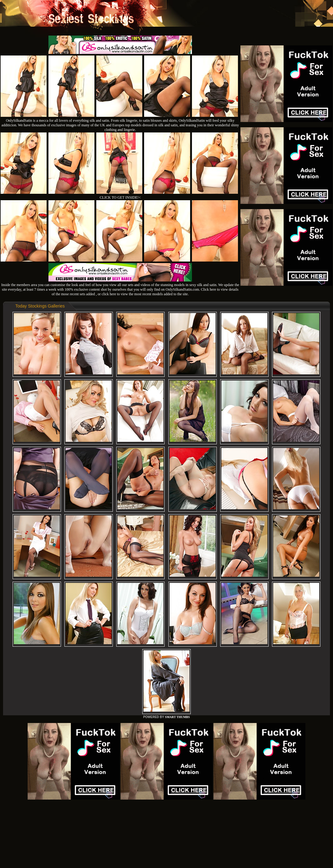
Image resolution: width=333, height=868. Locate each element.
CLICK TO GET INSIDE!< (120, 197)
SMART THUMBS (177, 717)
